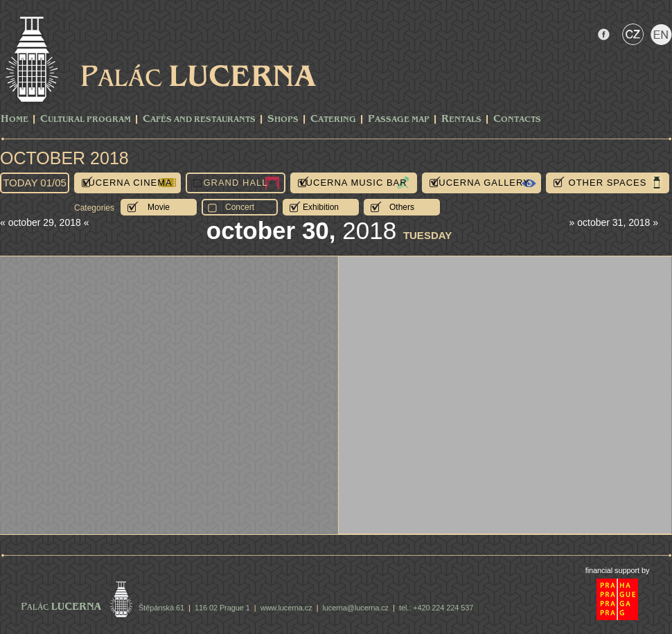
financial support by (618, 570)
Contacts (517, 120)
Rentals (461, 120)
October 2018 (64, 158)
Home (15, 120)
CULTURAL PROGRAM (86, 120)
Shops (283, 120)
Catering (333, 120)
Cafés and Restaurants (199, 120)
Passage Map (399, 120)
